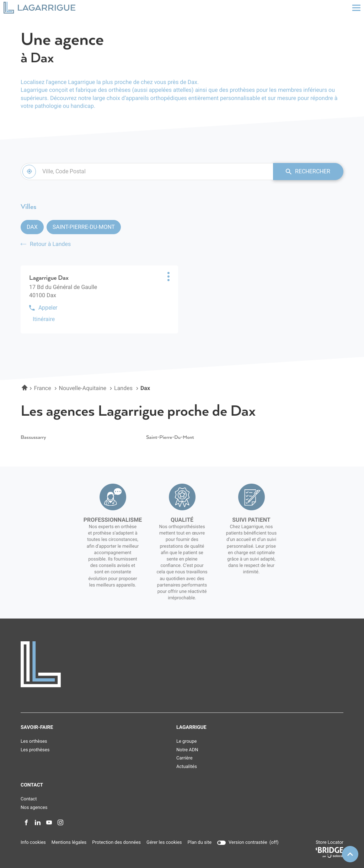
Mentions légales (69, 843)
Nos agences (34, 808)
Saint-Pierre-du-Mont (84, 227)
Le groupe (186, 742)
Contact (29, 799)
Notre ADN (187, 750)
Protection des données (116, 843)
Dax (32, 227)
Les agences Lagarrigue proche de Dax (138, 411)
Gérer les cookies (164, 843)
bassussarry (33, 438)
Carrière (184, 759)
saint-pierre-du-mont (170, 438)
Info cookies (33, 843)
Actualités (187, 767)
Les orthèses (34, 742)
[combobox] (146, 172)
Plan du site (200, 843)
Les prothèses (35, 750)
